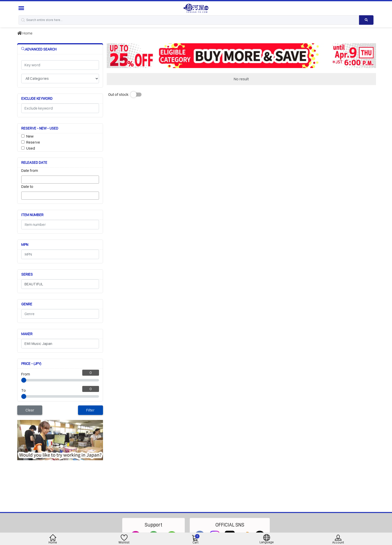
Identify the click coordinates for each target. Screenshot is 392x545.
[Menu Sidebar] (22, 8)
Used (31, 148)
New (30, 136)
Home (25, 33)
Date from (30, 170)
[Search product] (366, 20)
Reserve (33, 142)
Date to (27, 186)
